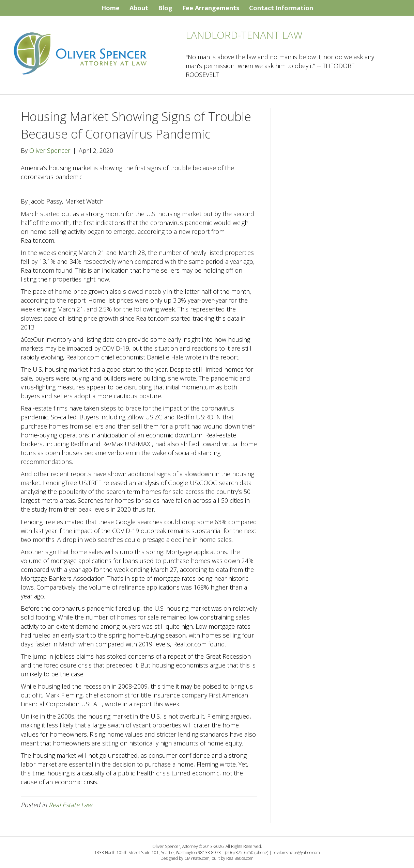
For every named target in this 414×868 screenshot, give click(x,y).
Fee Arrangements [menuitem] (211, 8)
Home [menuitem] (110, 8)
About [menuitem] (139, 8)
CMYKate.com (197, 858)
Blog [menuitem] (165, 8)
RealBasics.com (240, 858)
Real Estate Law (70, 805)
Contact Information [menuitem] (281, 8)
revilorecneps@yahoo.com (296, 853)
